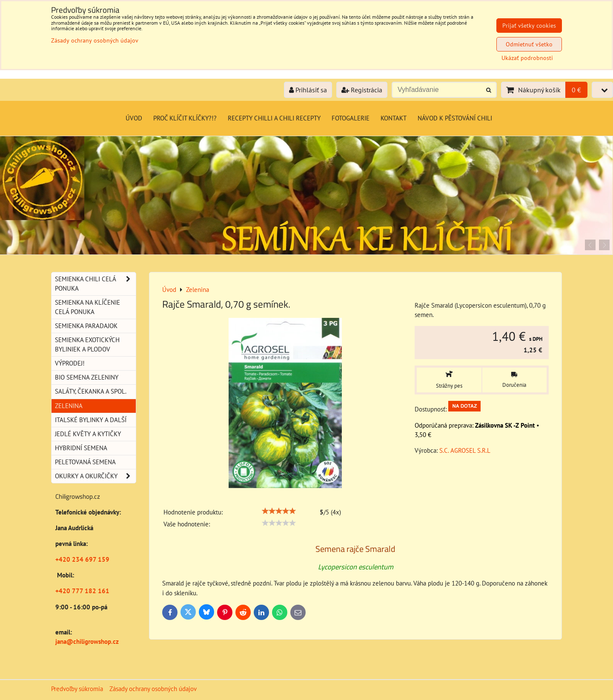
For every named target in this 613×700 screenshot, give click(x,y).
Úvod (134, 118)
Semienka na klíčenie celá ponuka (87, 307)
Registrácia (362, 90)
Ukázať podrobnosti (527, 58)
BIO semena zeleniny (87, 377)
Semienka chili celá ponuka (95, 284)
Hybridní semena (81, 448)
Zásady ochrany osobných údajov (153, 689)
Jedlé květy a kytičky (88, 434)
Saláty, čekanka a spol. (91, 391)
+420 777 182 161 (82, 591)
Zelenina (69, 406)
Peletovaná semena (85, 462)
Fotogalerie (351, 118)
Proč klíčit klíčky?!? (185, 118)
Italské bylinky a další (91, 420)
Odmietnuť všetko (529, 44)
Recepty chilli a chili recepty (274, 118)
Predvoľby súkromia (77, 689)
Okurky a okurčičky (95, 476)
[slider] (279, 511)
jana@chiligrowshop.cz (87, 641)
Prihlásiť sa (308, 90)
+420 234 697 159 (82, 559)
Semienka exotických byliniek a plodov (87, 344)
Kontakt (394, 118)
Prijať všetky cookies (529, 26)
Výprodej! (70, 363)
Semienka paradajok (86, 326)
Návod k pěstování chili (455, 118)
